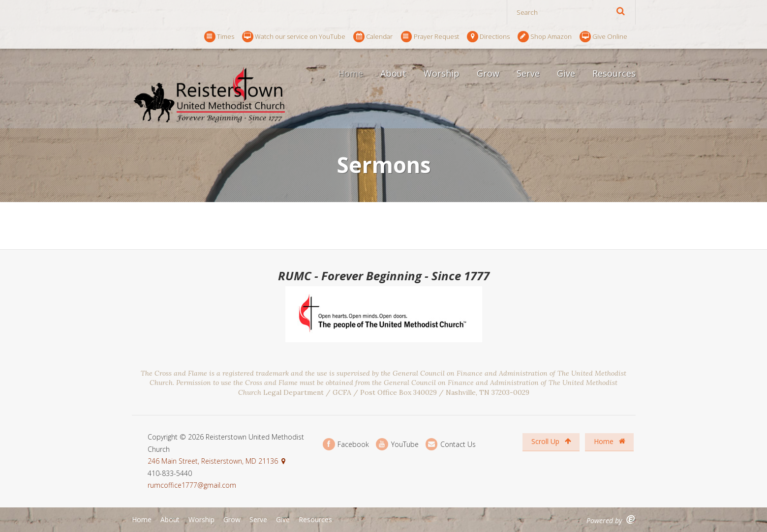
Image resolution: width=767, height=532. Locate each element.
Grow (488, 73)
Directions (488, 37)
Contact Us (451, 444)
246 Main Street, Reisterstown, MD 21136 (213, 461)
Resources (614, 73)
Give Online (603, 37)
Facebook (346, 444)
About (393, 73)
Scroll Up (551, 441)
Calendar (373, 37)
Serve (528, 73)
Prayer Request (430, 37)
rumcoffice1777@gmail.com (192, 485)
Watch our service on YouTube (294, 37)
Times (219, 37)
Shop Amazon (545, 37)
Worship (442, 73)
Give (566, 73)
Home (351, 73)
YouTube (397, 444)
